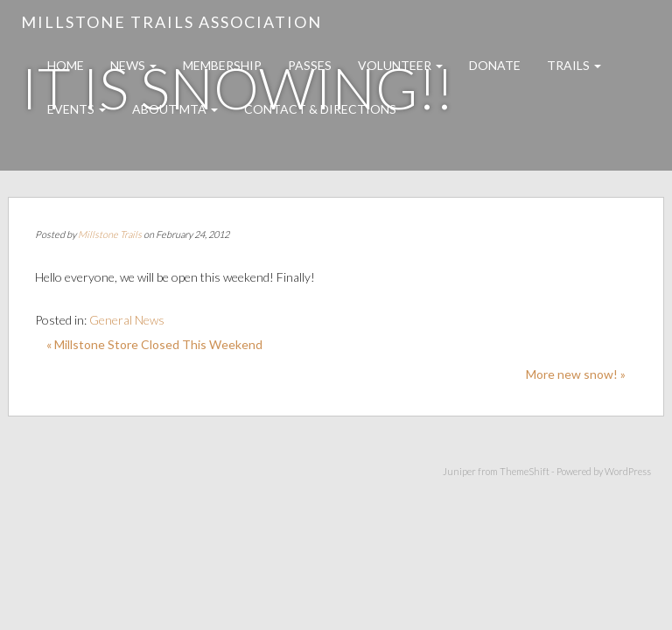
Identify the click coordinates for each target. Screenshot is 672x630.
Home (66, 65)
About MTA (175, 109)
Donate (495, 65)
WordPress (628, 471)
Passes (310, 65)
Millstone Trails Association (171, 22)
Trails (574, 65)
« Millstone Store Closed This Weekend (154, 344)
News (133, 65)
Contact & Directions (320, 109)
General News (127, 320)
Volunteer (400, 65)
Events (77, 109)
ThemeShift (525, 471)
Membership (222, 65)
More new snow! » (576, 374)
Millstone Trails (110, 234)
